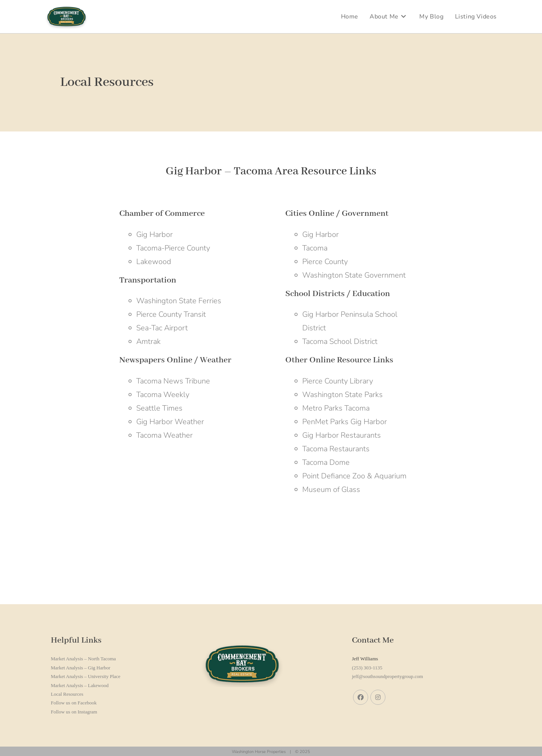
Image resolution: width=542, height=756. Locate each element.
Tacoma (315, 248)
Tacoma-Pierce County (173, 248)
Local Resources (67, 694)
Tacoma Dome (326, 462)
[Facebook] (361, 697)
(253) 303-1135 (367, 668)
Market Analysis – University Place (86, 676)
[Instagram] (378, 697)
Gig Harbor (155, 234)
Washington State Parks (343, 395)
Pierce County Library (338, 381)
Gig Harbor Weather (170, 422)
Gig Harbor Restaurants (342, 435)
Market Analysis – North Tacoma (83, 659)
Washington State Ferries (179, 301)
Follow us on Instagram (74, 712)
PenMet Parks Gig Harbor (345, 422)
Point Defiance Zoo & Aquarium (354, 476)
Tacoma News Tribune (173, 381)
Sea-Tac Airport (162, 328)
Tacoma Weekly (163, 395)
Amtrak (148, 341)
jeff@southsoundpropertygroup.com (387, 676)
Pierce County (325, 262)
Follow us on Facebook (74, 703)
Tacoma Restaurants (336, 449)
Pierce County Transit (171, 314)
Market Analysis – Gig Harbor (81, 668)
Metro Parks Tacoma (336, 408)
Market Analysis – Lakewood (80, 685)
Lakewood (154, 262)
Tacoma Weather (164, 435)
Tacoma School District (340, 341)
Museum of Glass (331, 489)
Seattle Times (159, 408)
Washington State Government (354, 275)
